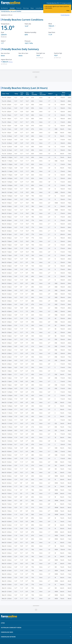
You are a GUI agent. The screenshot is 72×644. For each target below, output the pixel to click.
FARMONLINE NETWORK (36, 637)
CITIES (36, 623)
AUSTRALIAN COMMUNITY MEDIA (36, 628)
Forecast (19, 8)
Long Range (39, 8)
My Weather (4, 8)
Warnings (26, 8)
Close (68, 11)
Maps (32, 8)
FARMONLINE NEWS (36, 632)
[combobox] (66, 15)
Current (12, 9)
